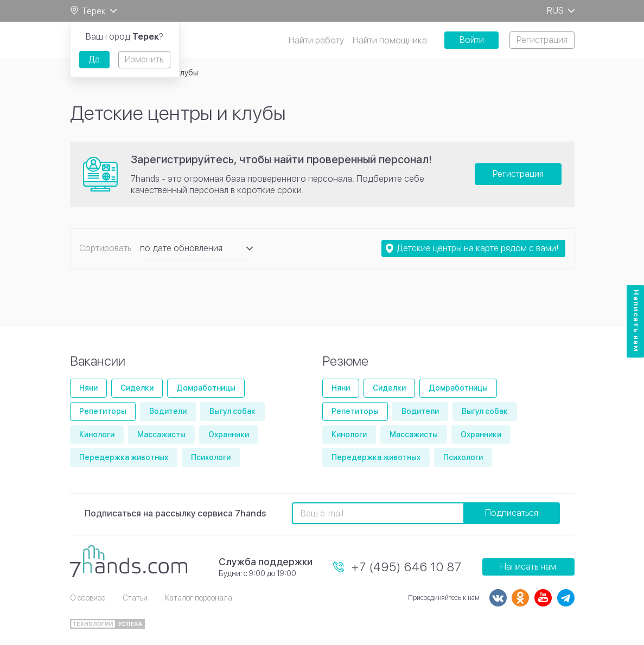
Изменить (144, 59)
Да (94, 59)
